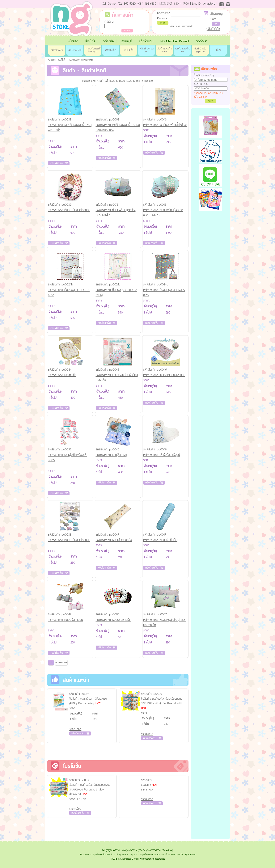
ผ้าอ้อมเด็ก (111, 50)
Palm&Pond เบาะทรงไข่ (62, 375)
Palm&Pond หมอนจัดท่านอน (65, 620)
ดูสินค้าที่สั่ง (213, 29)
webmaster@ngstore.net (152, 859)
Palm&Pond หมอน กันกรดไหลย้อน (69, 540)
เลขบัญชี (126, 41)
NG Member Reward (175, 41)
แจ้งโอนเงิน (146, 41)
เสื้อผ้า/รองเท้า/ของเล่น (165, 50)
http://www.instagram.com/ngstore (157, 854)
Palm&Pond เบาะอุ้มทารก (111, 455)
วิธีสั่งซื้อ (108, 41)
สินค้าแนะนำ (57, 50)
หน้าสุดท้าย (61, 662)
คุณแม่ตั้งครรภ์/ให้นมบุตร (93, 50)
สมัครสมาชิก (188, 26)
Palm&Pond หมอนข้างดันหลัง (114, 540)
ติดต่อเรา (202, 41)
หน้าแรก (73, 41)
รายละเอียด (75, 729)
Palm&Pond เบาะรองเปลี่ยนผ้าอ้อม (164, 375)
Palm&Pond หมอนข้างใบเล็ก (160, 540)
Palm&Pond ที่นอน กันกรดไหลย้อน (69, 210)
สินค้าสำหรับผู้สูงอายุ (200, 50)
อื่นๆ (218, 50)
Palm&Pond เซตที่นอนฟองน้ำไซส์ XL (165, 125)
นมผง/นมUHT (75, 50)
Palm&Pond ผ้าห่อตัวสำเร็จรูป (162, 455)
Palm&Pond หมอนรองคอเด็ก (114, 620)
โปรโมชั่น (91, 41)
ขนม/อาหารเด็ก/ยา (182, 50)
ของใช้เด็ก (129, 50)
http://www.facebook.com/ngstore (109, 854)
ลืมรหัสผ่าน (175, 26)
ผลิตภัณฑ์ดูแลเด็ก (147, 50)
